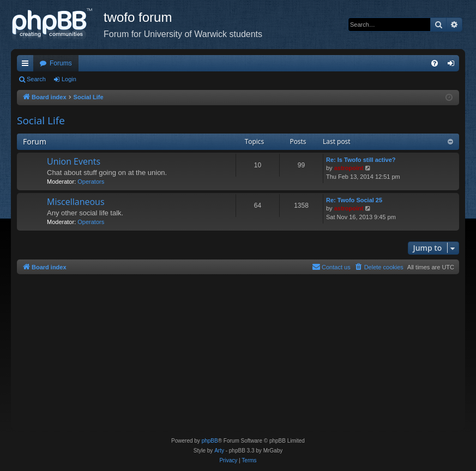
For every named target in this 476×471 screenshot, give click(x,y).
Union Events (74, 161)
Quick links (27, 65)
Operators (91, 182)
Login (69, 79)
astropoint (349, 168)
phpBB (210, 441)
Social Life (41, 120)
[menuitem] (435, 63)
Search (36, 79)
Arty (219, 451)
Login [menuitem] (453, 65)
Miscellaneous (76, 202)
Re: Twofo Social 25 (354, 200)
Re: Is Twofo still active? (361, 160)
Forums (61, 63)
